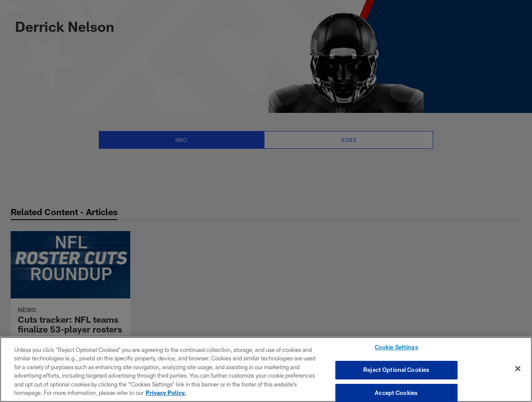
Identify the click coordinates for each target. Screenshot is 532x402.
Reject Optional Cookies (396, 370)
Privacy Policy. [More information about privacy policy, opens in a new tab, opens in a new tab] (166, 393)
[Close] (518, 369)
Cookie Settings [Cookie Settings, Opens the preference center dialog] (396, 348)
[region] (266, 369)
